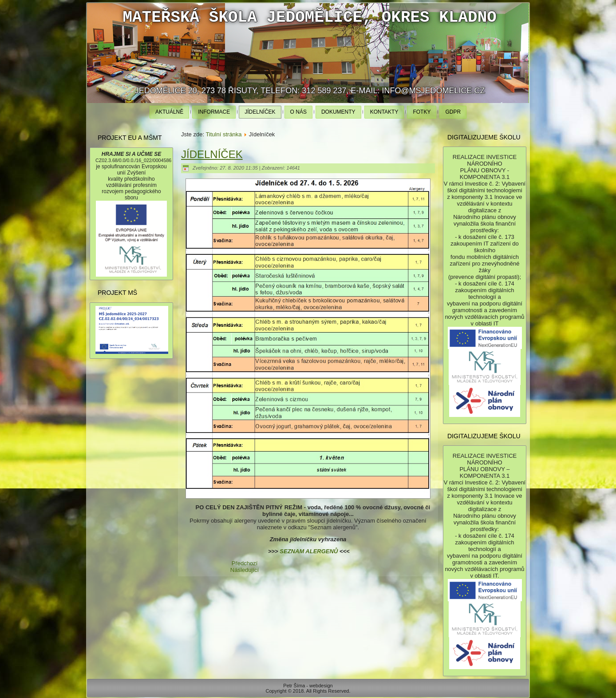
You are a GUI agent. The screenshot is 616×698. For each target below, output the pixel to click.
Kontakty (384, 112)
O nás (298, 112)
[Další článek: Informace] (245, 570)
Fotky (422, 112)
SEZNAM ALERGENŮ (309, 551)
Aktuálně (169, 112)
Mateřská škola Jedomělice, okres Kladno (310, 18)
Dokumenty (338, 112)
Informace (214, 112)
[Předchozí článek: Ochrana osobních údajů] (245, 563)
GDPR (453, 112)
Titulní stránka (223, 134)
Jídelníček (260, 112)
